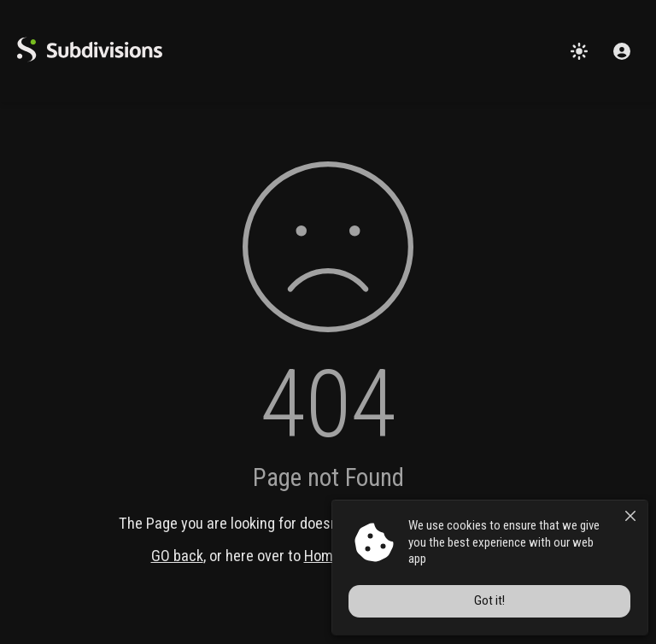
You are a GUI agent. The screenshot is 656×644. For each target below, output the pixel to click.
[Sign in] (622, 51)
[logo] (90, 58)
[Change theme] (579, 51)
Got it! (494, 602)
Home (322, 556)
